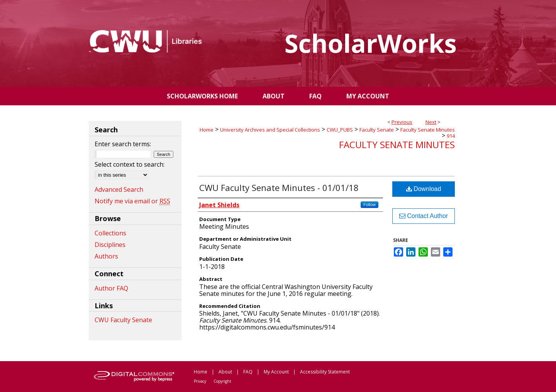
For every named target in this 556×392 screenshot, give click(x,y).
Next (431, 122)
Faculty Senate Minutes (428, 130)
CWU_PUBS (340, 130)
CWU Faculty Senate (123, 320)
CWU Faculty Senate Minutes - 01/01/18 (279, 188)
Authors (106, 256)
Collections (110, 233)
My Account (276, 372)
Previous (402, 122)
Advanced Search (119, 189)
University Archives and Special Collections (270, 130)
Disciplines (110, 245)
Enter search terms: (123, 144)
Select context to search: (130, 164)
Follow (370, 204)
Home (207, 130)
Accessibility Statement (325, 372)
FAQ (248, 372)
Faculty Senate (377, 130)
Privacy (200, 381)
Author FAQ (111, 288)
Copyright (222, 381)
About (225, 372)
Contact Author (424, 216)
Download (424, 189)
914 (451, 136)
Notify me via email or (132, 201)
